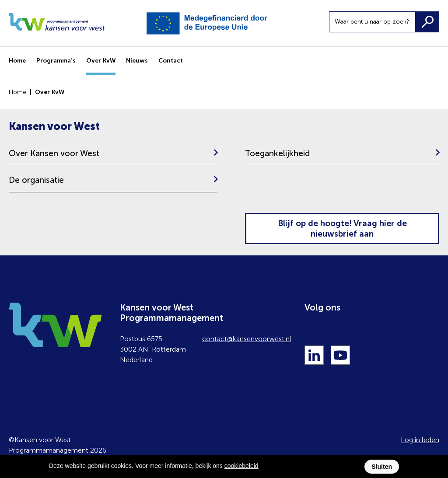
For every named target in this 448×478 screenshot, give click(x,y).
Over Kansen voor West (54, 153)
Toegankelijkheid (277, 153)
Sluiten (382, 467)
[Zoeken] (427, 22)
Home (17, 92)
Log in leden (420, 440)
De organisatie (36, 180)
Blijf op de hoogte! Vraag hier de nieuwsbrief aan (342, 229)
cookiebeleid (241, 466)
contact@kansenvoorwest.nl (247, 339)
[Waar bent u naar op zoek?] (372, 22)
